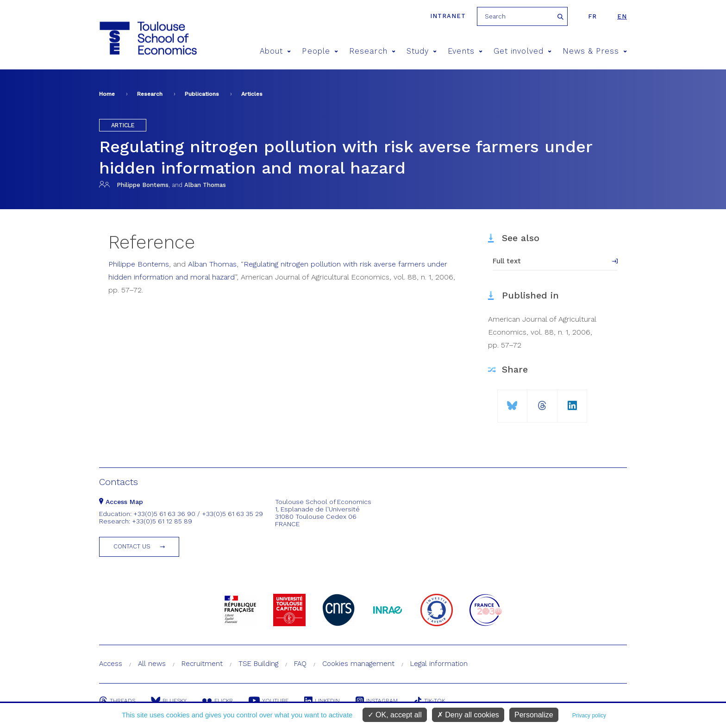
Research (372, 51)
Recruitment (202, 664)
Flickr (218, 701)
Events (465, 51)
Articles (252, 94)
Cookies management (358, 664)
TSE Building (258, 664)
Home (107, 94)
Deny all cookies (468, 715)
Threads (117, 701)
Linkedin (322, 701)
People (320, 51)
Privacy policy (589, 716)
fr (592, 16)
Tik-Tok (429, 701)
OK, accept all (395, 715)
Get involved (523, 51)
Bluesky (169, 701)
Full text (507, 261)
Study (422, 51)
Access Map (121, 502)
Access (111, 664)
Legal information (439, 664)
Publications (202, 94)
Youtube (269, 701)
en (622, 16)
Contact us (132, 546)
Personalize (534, 715)
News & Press (595, 51)
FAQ (300, 664)
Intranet (448, 16)
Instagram (377, 701)
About (275, 51)
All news (152, 664)
